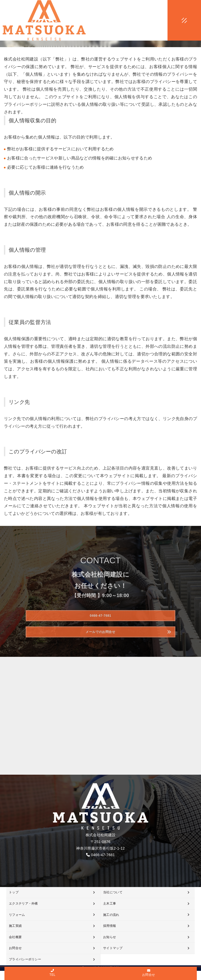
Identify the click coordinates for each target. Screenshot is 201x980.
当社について (113, 892)
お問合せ (15, 948)
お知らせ (110, 937)
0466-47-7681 (103, 855)
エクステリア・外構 (23, 904)
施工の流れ (111, 915)
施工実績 (15, 926)
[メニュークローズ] (178, 21)
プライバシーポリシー (25, 959)
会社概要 (15, 937)
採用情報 (110, 926)
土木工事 (110, 904)
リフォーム (17, 915)
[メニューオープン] (176, 19)
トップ (14, 892)
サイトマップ (113, 948)
